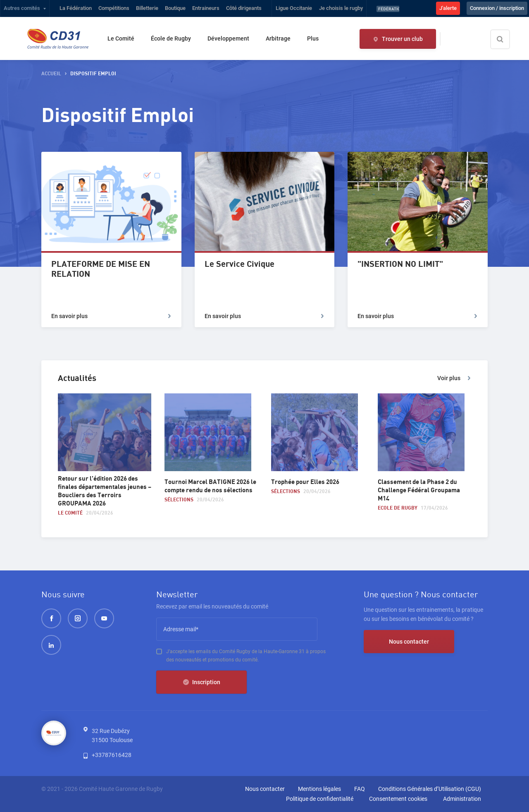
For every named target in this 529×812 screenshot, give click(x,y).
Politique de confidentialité (320, 799)
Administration (462, 799)
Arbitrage (278, 38)
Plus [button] (313, 38)
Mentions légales (319, 789)
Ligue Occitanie (294, 8)
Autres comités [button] (22, 8)
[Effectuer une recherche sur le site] (507, 39)
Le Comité (121, 38)
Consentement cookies (398, 799)
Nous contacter (409, 642)
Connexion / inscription (497, 8)
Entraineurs (206, 8)
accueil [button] (51, 74)
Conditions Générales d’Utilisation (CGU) (430, 789)
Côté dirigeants (244, 8)
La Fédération (76, 8)
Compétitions (114, 8)
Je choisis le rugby (341, 8)
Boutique (175, 8)
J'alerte (448, 8)
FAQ (360, 789)
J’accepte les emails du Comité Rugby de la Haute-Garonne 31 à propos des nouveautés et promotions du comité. (246, 656)
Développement (228, 38)
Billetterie (147, 8)
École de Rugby (171, 38)
